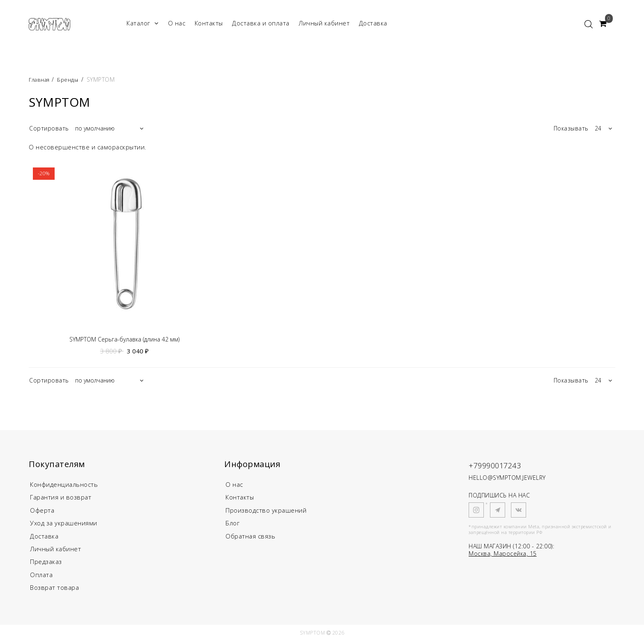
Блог (232, 525)
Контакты (209, 23)
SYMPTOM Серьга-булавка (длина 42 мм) (124, 340)
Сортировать (49, 128)
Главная (41, 79)
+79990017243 (502, 465)
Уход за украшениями (64, 525)
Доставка (373, 23)
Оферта (42, 511)
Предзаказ (46, 564)
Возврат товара (54, 590)
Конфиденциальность (64, 485)
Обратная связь (250, 538)
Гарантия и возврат (61, 498)
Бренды (71, 79)
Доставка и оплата (261, 23)
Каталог (143, 23)
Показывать (571, 128)
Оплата (41, 577)
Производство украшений (266, 511)
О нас (177, 23)
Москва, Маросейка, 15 (503, 554)
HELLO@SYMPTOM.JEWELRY (507, 478)
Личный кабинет (324, 23)
